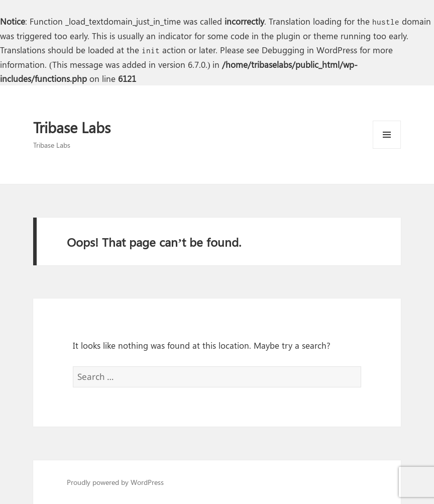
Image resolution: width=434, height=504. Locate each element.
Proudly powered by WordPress (115, 482)
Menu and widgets (387, 148)
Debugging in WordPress (309, 50)
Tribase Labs (72, 127)
